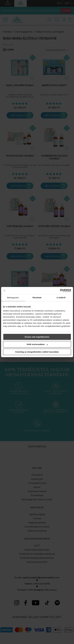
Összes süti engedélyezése (37, 337)
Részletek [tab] (37, 298)
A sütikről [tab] (61, 298)
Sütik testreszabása (37, 344)
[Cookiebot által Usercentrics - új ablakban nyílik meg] (60, 291)
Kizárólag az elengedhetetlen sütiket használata (37, 352)
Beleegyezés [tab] (13, 298)
